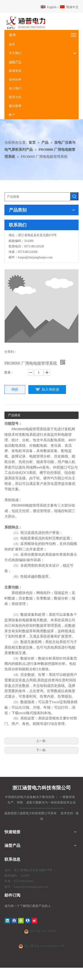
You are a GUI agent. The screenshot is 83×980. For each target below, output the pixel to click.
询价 (15, 389)
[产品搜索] (38, 197)
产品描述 (14, 415)
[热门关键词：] (74, 196)
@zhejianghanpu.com (39, 257)
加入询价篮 (50, 389)
